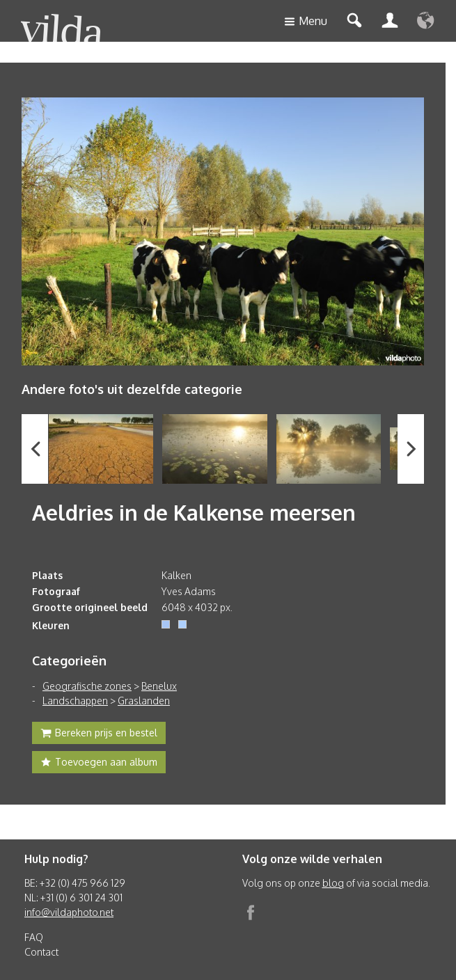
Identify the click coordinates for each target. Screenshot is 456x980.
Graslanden (144, 701)
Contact (41, 952)
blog (333, 883)
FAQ (34, 937)
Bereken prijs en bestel (99, 734)
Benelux (159, 686)
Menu (306, 22)
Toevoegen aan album (99, 764)
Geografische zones (87, 686)
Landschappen (75, 701)
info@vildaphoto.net (69, 912)
